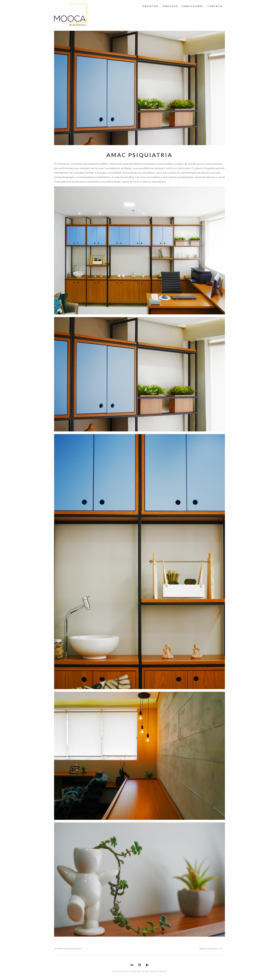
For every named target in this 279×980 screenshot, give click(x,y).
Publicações (193, 6)
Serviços (170, 6)
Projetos (151, 6)
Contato (215, 6)
